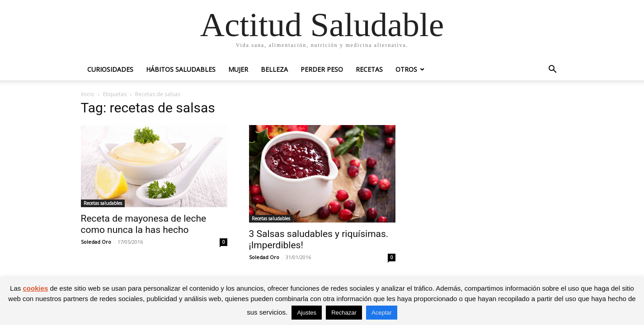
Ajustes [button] (307, 313)
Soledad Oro (96, 242)
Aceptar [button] (382, 313)
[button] (553, 70)
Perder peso (322, 69)
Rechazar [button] (344, 313)
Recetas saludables (103, 203)
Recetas (369, 69)
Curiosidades (110, 69)
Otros (406, 69)
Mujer (238, 69)
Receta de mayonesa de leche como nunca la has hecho (144, 224)
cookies (35, 288)
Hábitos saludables (181, 69)
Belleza (274, 69)
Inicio (88, 94)
